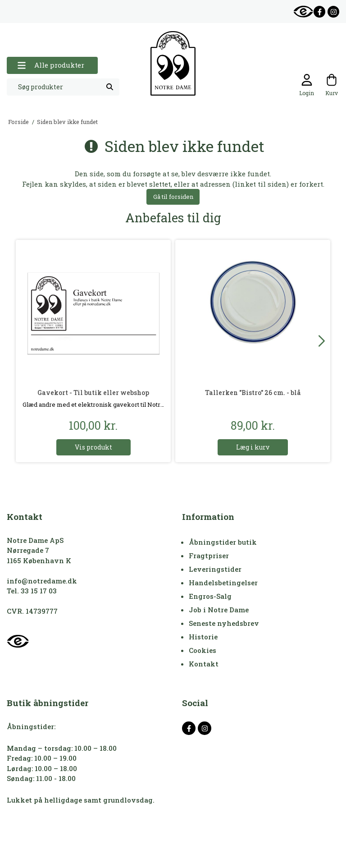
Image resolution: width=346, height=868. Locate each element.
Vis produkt (93, 447)
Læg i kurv (253, 447)
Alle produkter (51, 65)
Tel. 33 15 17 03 (32, 591)
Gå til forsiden (173, 197)
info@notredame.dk (42, 581)
